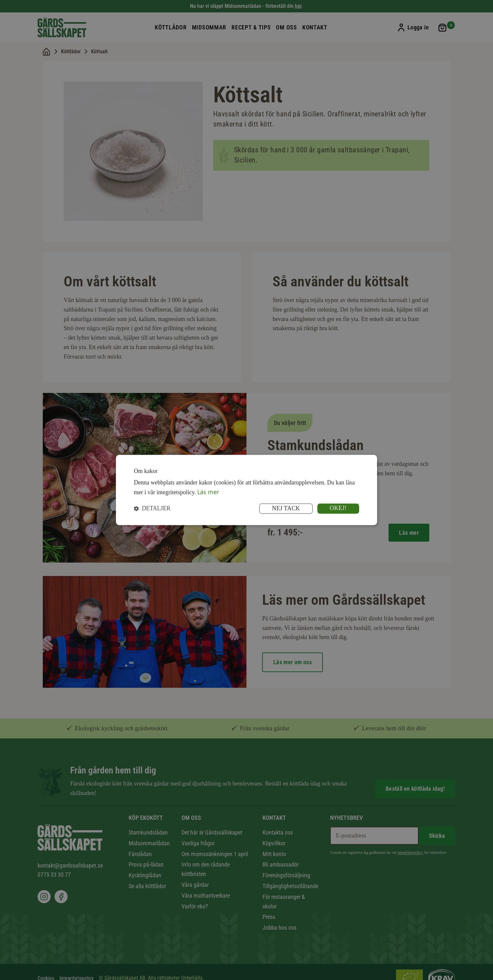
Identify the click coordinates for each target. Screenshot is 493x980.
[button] (152, 509)
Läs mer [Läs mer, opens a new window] (208, 492)
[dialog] (246, 490)
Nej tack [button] (286, 509)
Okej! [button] (338, 508)
